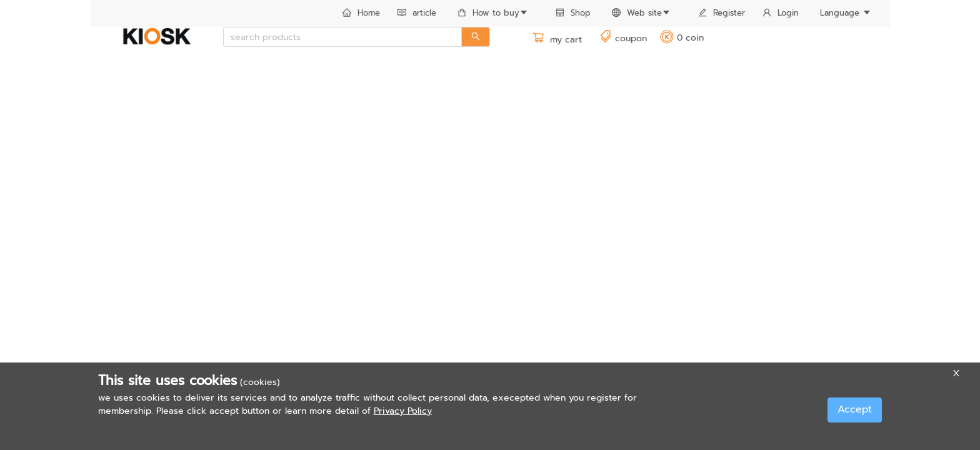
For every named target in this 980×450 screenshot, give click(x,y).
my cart (557, 40)
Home (361, 13)
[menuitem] (361, 14)
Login (781, 13)
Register (722, 13)
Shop (573, 13)
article (417, 13)
